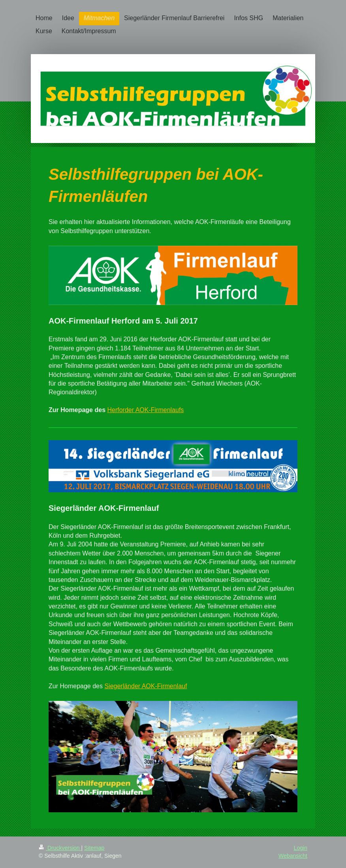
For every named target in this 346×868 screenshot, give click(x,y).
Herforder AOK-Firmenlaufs (145, 410)
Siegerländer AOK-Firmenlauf (146, 686)
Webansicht (293, 856)
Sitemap (94, 848)
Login (301, 848)
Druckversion (60, 848)
